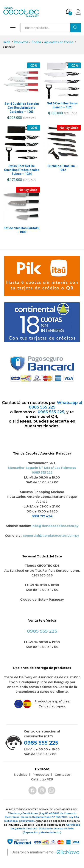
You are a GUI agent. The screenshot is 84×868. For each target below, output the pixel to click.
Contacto (62, 775)
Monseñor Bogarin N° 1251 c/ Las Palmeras (42, 468)
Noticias (21, 775)
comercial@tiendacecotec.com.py (51, 536)
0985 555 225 (51, 412)
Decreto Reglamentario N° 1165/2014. (45, 817)
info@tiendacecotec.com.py (55, 526)
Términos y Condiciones (23, 813)
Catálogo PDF (42, 779)
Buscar (75, 28)
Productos (41, 775)
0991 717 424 (42, 516)
